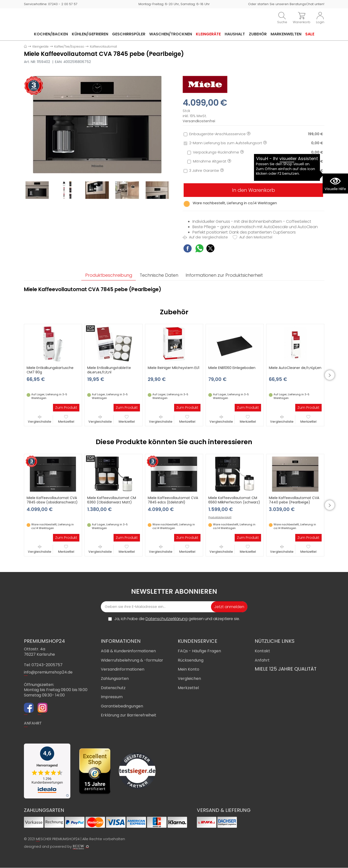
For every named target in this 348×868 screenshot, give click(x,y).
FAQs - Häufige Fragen (199, 651)
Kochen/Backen (51, 34)
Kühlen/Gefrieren (90, 34)
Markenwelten (286, 34)
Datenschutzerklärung (167, 619)
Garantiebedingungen (122, 706)
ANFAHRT (33, 723)
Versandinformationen (123, 669)
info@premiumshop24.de (48, 672)
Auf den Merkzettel (253, 237)
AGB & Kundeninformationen (128, 651)
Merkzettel (66, 419)
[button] (332, 375)
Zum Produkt (66, 408)
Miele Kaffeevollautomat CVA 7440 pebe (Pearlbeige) (294, 500)
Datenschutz (113, 688)
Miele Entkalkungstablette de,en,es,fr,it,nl (109, 370)
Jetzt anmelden (229, 607)
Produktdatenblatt (220, 518)
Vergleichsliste (40, 419)
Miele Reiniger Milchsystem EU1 (174, 368)
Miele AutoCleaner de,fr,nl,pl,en (295, 368)
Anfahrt (262, 660)
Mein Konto (189, 669)
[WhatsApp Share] (199, 249)
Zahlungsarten (115, 679)
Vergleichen (189, 679)
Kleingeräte (208, 34)
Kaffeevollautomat (103, 46)
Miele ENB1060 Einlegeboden (232, 368)
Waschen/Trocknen (171, 34)
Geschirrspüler (129, 34)
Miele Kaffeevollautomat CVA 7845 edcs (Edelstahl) (173, 500)
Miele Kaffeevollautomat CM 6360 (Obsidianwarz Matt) (112, 500)
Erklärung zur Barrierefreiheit (129, 715)
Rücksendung (191, 660)
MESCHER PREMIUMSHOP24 (58, 839)
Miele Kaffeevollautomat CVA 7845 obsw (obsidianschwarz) (52, 500)
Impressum (112, 697)
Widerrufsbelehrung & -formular (132, 660)
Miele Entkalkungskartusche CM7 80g (50, 370)
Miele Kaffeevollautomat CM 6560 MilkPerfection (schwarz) (234, 500)
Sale (310, 34)
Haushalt (235, 34)
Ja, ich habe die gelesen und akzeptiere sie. (177, 619)
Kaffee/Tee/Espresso (69, 46)
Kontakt (262, 651)
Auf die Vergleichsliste (205, 237)
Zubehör (258, 34)
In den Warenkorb (253, 190)
